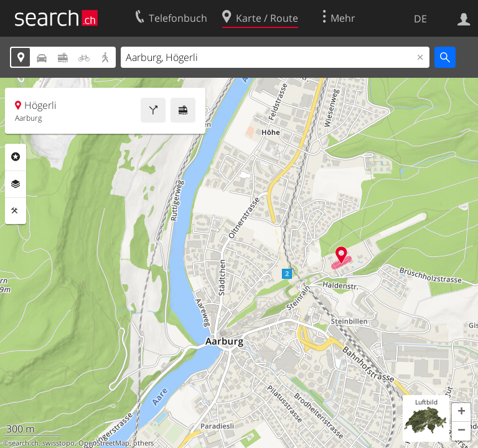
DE (420, 19)
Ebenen (16, 184)
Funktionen (16, 211)
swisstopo (59, 443)
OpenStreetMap (104, 443)
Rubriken (16, 157)
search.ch (24, 443)
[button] (461, 413)
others (143, 443)
